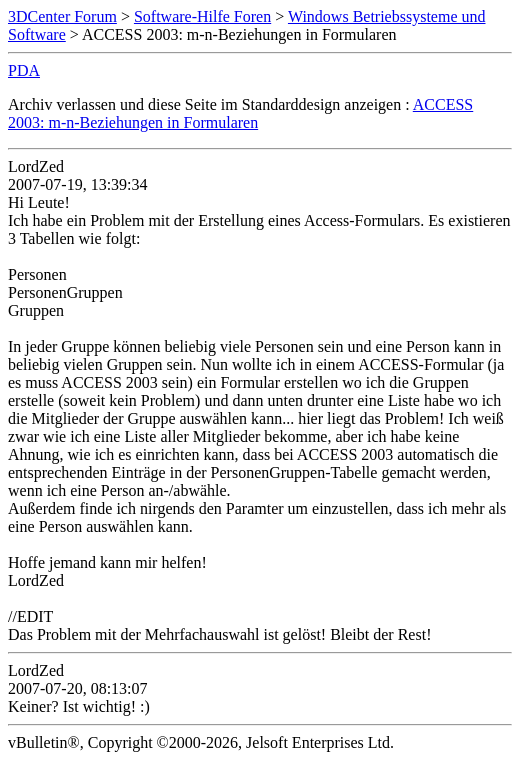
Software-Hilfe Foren (202, 16)
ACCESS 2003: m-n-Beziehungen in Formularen (240, 113)
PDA (24, 70)
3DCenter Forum (62, 16)
